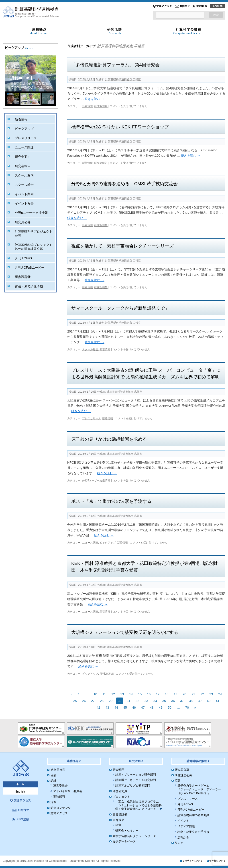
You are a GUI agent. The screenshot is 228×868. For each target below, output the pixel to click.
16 (149, 694)
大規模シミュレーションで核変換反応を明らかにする (125, 632)
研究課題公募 (183, 775)
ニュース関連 (90, 543)
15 (140, 694)
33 (146, 701)
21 (193, 694)
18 (167, 694)
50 (170, 708)
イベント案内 (24, 194)
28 (102, 701)
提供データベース (124, 841)
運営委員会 (60, 786)
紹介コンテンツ (61, 808)
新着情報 (88, 106)
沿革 (53, 802)
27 (93, 701)
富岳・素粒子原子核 (29, 286)
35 (164, 701)
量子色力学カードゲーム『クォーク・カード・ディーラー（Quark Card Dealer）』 (199, 789)
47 (143, 708)
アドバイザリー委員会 (68, 791)
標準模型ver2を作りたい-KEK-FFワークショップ (120, 127)
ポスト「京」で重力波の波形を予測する (111, 501)
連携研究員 (120, 791)
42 (98, 708)
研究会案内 (23, 157)
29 (111, 701)
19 (175, 694)
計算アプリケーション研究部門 (136, 775)
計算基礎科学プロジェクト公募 (34, 233)
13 (122, 694)
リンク (179, 843)
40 (209, 701)
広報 (178, 781)
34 (155, 701)
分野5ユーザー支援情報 (96, 481)
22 (202, 694)
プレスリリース (92, 418)
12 (113, 694)
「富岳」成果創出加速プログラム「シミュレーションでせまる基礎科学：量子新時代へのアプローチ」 (139, 805)
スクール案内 (24, 175)
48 (152, 708)
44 (116, 708)
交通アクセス (59, 813)
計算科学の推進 (198, 761)
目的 (53, 775)
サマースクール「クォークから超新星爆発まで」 (120, 308)
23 (211, 694)
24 (220, 694)
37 (182, 701)
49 (161, 708)
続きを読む (94, 99)
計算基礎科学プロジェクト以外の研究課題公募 (34, 247)
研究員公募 (23, 222)
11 (104, 694)
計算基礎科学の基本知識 (193, 815)
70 (187, 708)
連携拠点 (74, 761)
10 (95, 694)
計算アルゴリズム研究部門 (133, 786)
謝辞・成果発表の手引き (193, 832)
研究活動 (136, 761)
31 (128, 701)
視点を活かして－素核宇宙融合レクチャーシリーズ (122, 246)
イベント (183, 821)
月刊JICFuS (107, 674)
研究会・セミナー (127, 830)
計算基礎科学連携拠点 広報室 (121, 46)
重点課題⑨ (23, 277)
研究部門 (118, 770)
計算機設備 (120, 814)
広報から (183, 837)
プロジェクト (121, 797)
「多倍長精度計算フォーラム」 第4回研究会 (115, 65)
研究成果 (118, 820)
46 (134, 708)
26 (84, 701)
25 (75, 701)
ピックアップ (108, 543)
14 (131, 694)
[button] (51, 73)
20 (184, 694)
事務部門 (59, 797)
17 (158, 694)
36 (173, 701)
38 (191, 701)
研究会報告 (101, 106)
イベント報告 (24, 203)
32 (137, 701)
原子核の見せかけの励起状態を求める (109, 439)
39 (200, 701)
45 (125, 708)
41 (218, 701)
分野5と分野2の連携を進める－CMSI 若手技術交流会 (124, 184)
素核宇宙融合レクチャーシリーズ (134, 836)
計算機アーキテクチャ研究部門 (136, 780)
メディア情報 (186, 826)
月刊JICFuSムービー (30, 268)
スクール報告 (90, 349)
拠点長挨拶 (58, 770)
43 (107, 708)
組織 (53, 781)
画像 (118, 825)
